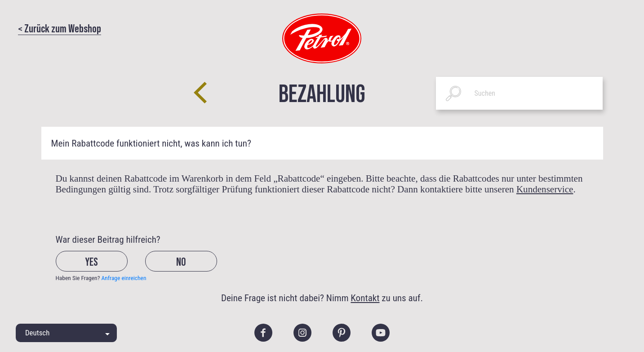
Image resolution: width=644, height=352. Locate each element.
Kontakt (365, 298)
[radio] (100, 268)
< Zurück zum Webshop (60, 28)
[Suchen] (520, 93)
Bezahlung (322, 92)
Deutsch (37, 333)
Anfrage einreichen (124, 278)
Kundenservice (545, 189)
